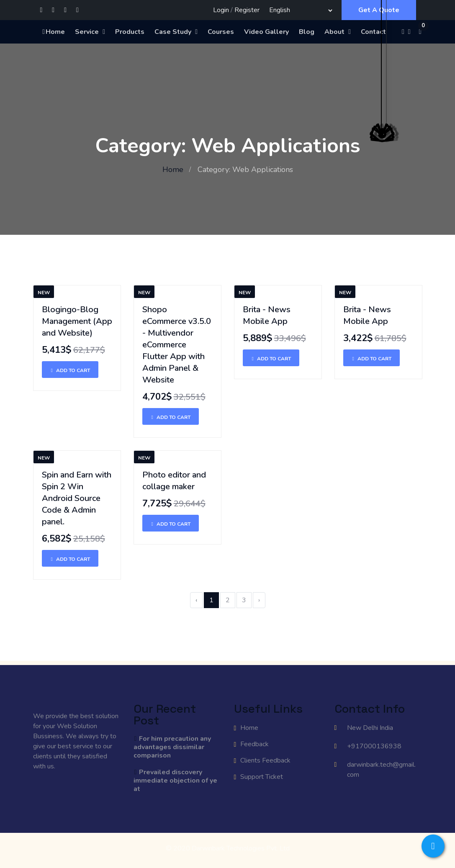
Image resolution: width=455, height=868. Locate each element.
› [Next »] (259, 600)
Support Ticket (262, 777)
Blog (307, 32)
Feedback (254, 744)
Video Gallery (266, 32)
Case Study (173, 32)
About (334, 32)
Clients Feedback (265, 760)
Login (221, 10)
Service (87, 32)
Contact (373, 32)
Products (130, 32)
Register (247, 10)
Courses (221, 32)
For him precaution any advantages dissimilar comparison (172, 747)
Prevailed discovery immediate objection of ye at (175, 781)
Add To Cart (70, 370)
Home (53, 32)
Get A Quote (379, 10)
